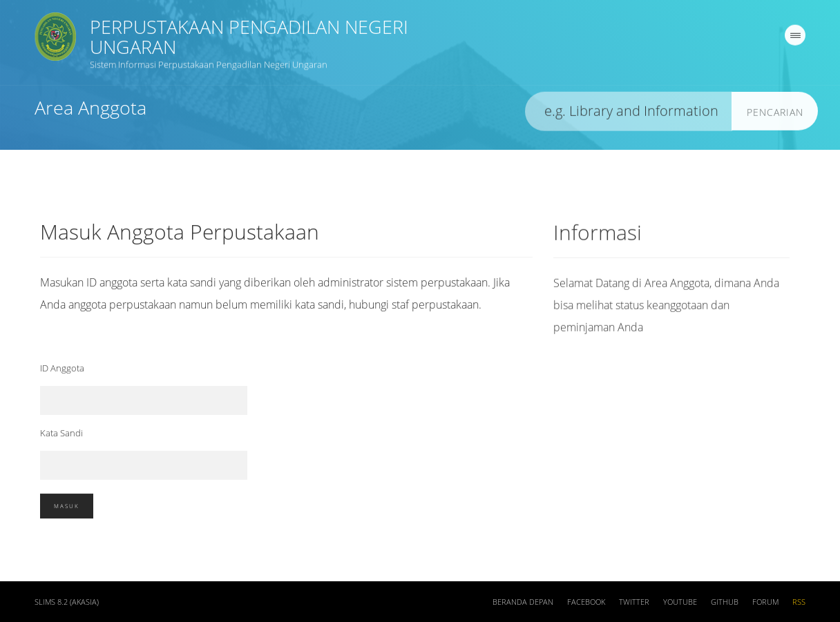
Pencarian (775, 115)
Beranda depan (523, 605)
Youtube (680, 605)
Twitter (634, 605)
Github (725, 605)
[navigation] (795, 38)
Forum (765, 605)
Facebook (586, 605)
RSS (799, 605)
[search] (629, 114)
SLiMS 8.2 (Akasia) (67, 605)
